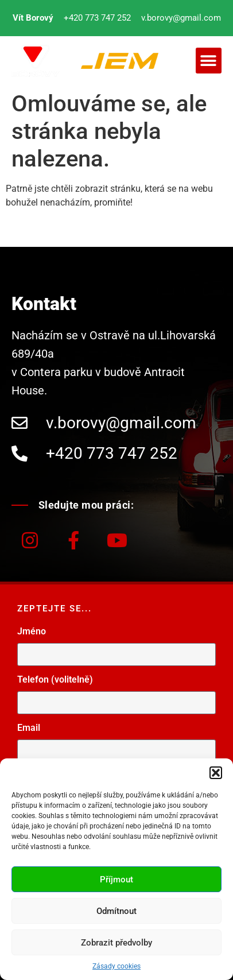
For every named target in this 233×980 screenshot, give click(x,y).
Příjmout (116, 880)
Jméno (32, 632)
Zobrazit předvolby (116, 943)
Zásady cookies (116, 966)
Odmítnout (116, 911)
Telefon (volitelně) (55, 680)
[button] (216, 773)
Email (29, 728)
